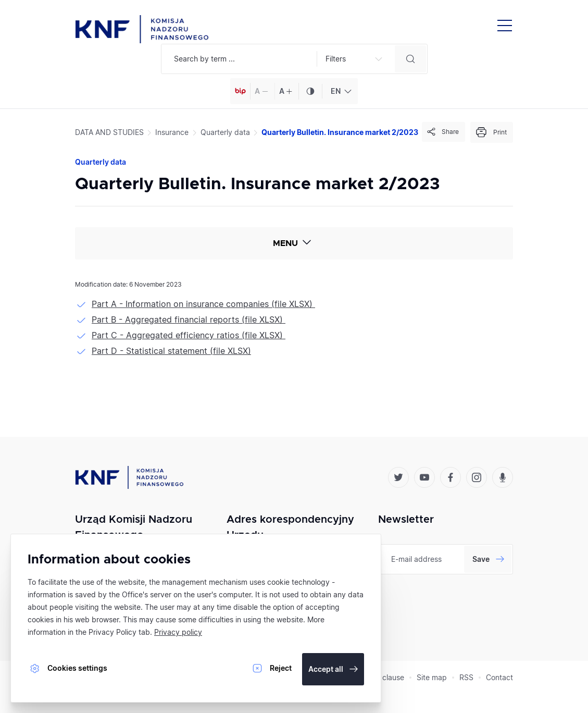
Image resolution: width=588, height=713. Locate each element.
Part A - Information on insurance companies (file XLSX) (203, 304)
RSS (466, 677)
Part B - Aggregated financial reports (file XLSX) (189, 319)
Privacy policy (178, 632)
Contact (499, 677)
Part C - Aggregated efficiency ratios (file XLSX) (189, 335)
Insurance (172, 132)
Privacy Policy (112, 632)
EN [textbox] (336, 91)
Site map (432, 677)
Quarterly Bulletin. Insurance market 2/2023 (340, 132)
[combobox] (340, 91)
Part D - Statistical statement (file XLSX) (171, 351)
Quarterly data (225, 132)
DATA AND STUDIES (109, 132)
